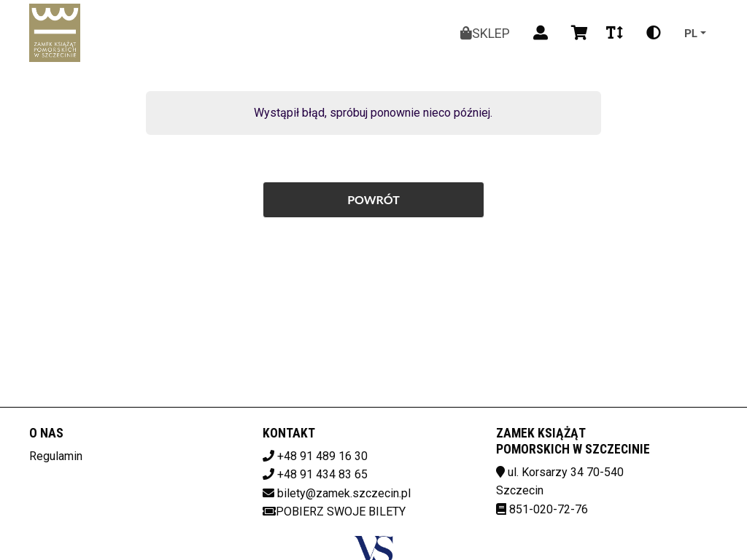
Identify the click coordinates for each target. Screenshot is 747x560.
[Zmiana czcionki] (615, 33)
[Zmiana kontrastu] (654, 33)
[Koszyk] (577, 33)
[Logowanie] (541, 33)
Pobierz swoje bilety (334, 512)
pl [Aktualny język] (691, 32)
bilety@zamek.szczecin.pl (344, 493)
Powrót (373, 199)
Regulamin (56, 456)
